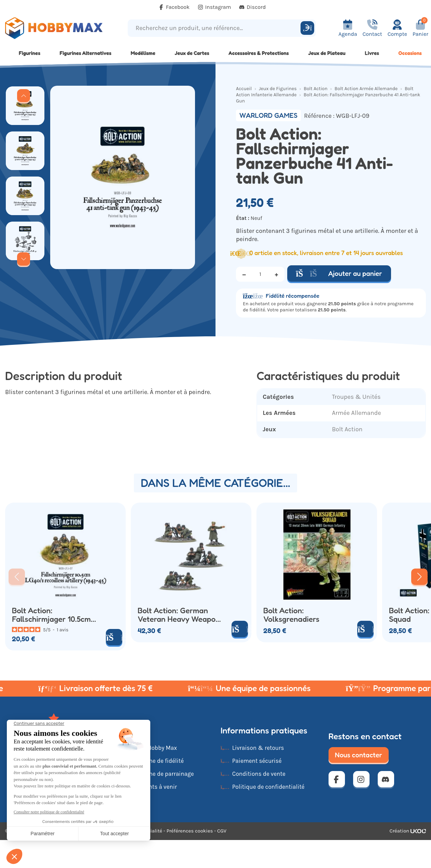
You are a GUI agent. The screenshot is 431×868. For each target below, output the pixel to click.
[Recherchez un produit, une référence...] (215, 28)
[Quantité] (260, 274)
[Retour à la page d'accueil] (54, 28)
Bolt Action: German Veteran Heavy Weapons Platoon (180, 615)
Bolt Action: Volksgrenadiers (291, 615)
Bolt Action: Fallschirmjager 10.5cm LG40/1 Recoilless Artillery (51, 615)
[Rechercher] (307, 28)
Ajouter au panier (339, 274)
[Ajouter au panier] (365, 629)
